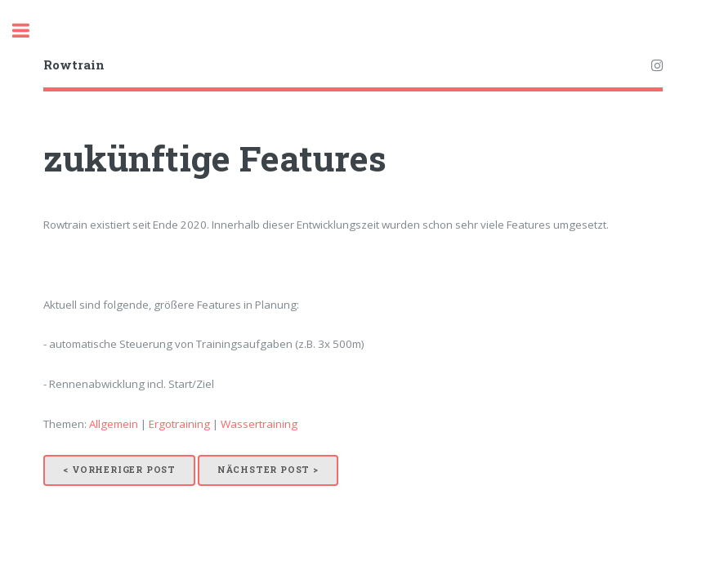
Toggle (29, 31)
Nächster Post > (268, 470)
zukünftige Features (215, 158)
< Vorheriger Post (119, 470)
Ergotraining (179, 424)
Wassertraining (259, 424)
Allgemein (114, 424)
